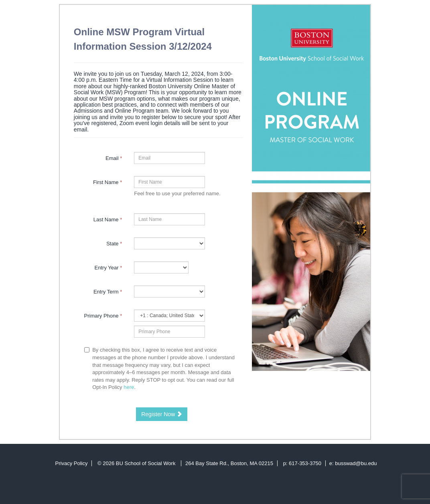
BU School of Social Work (146, 463)
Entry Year (109, 268)
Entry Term (108, 292)
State (114, 244)
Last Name (108, 220)
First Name (107, 182)
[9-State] (169, 243)
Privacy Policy (72, 463)
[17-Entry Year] (161, 267)
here (129, 387)
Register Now (162, 414)
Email (114, 158)
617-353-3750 (305, 463)
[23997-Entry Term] (169, 291)
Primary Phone (103, 316)
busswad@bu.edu (356, 463)
